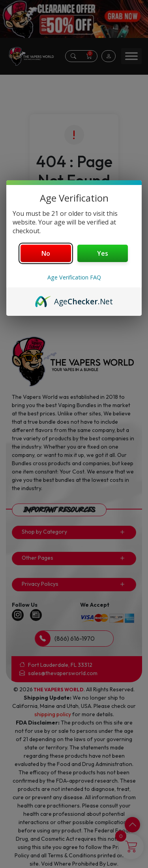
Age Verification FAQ (74, 277)
